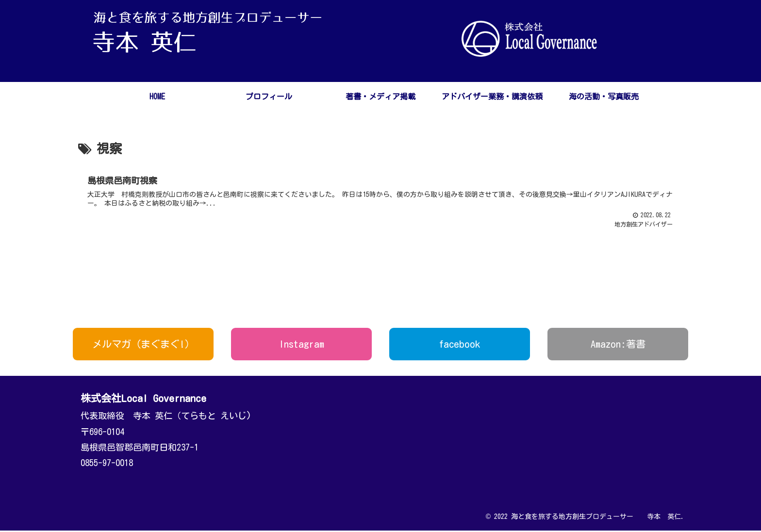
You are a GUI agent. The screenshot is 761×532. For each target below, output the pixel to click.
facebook (460, 345)
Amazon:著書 (618, 345)
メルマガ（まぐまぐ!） (143, 345)
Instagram (302, 345)
